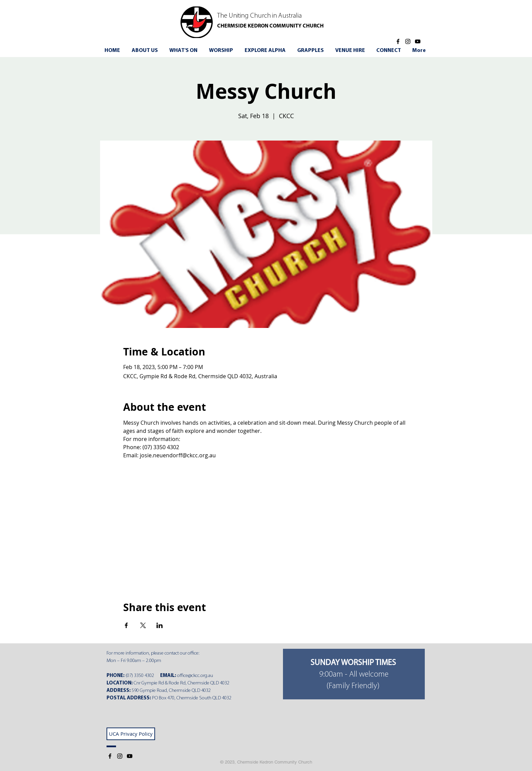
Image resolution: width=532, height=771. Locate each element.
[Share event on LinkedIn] (160, 625)
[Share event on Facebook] (126, 625)
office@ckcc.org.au (195, 676)
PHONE (115, 676)
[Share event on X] (143, 625)
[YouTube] (418, 41)
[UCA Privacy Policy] (131, 734)
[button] (184, 51)
